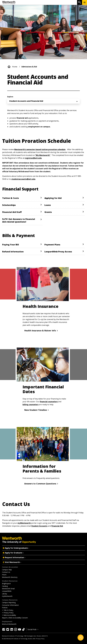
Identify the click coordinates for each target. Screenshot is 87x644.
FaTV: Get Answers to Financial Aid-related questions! (19, 220)
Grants (48, 212)
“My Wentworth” (43, 155)
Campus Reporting (9, 602)
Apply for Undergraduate (16, 548)
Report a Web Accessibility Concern (15, 618)
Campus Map (7, 570)
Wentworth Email (8, 589)
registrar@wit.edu (33, 158)
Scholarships (9, 205)
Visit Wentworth (12, 562)
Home (15, 67)
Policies (5, 608)
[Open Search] (80, 2)
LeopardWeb (7, 591)
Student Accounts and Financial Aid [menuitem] (26, 101)
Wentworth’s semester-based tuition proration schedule (40, 149)
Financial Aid (57, 526)
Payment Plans (52, 245)
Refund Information (13, 252)
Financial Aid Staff (12, 212)
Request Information (14, 557)
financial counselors (49, 402)
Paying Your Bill (11, 245)
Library (5, 594)
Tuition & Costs (11, 198)
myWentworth (24, 523)
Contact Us (6, 572)
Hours (4, 575)
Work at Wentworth (9, 624)
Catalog (5, 586)
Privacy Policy (40, 639)
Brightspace (6, 584)
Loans (48, 205)
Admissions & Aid (29, 67)
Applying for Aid (53, 198)
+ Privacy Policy (8, 613)
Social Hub (33, 629)
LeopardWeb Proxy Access (58, 252)
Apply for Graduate (13, 553)
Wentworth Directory (10, 577)
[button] (81, 638)
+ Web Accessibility (9, 615)
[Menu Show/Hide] (85, 2)
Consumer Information (10, 605)
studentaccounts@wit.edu (23, 179)
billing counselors (31, 405)
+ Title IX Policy (8, 610)
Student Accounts (39, 526)
